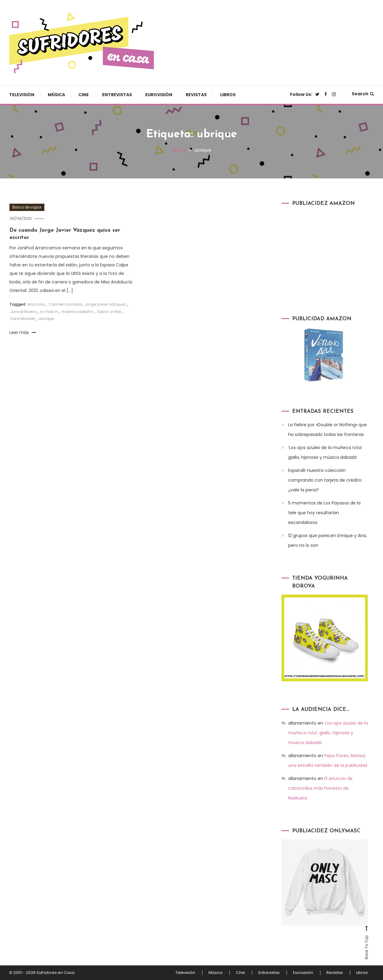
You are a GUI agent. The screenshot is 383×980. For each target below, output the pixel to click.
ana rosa (36, 304)
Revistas (196, 95)
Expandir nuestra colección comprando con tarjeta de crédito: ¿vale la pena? (325, 480)
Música (56, 95)
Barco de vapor (27, 207)
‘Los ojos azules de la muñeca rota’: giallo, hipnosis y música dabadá (326, 452)
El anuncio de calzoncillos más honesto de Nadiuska (320, 788)
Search (363, 94)
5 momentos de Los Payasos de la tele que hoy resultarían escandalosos (324, 513)
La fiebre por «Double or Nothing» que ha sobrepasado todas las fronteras (328, 430)
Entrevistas (117, 95)
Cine (84, 95)
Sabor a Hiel (109, 312)
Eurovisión (159, 95)
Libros (228, 95)
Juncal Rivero (24, 312)
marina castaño (78, 312)
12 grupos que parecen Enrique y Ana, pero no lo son (328, 540)
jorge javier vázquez (106, 304)
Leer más (23, 332)
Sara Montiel (23, 319)
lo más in (49, 312)
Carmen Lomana (65, 304)
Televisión (22, 95)
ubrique (46, 319)
